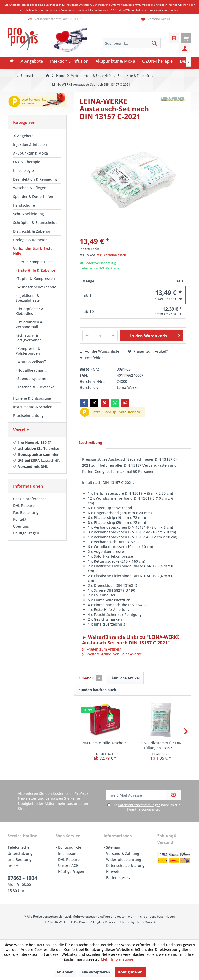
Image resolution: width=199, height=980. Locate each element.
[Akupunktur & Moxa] (115, 61)
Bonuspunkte (70, 847)
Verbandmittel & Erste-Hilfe (33, 251)
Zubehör (90, 678)
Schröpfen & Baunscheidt (35, 222)
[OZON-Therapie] (157, 61)
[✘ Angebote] (31, 61)
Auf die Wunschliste (99, 351)
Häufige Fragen (26, 538)
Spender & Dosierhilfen (33, 196)
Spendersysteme (31, 379)
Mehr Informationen (118, 959)
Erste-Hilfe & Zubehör (36, 270)
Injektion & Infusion (30, 144)
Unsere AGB (68, 865)
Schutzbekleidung (29, 214)
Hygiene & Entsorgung (32, 398)
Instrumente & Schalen (33, 407)
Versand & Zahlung (123, 853)
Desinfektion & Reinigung (35, 179)
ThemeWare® (145, 922)
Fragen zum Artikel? (148, 351)
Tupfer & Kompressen (36, 279)
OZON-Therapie (27, 162)
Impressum (68, 853)
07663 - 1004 (22, 878)
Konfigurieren (130, 972)
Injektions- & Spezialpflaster (28, 298)
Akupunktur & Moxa (30, 153)
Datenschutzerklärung (125, 865)
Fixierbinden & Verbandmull (29, 324)
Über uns (21, 531)
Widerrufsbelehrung (124, 860)
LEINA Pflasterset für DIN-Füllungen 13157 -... (161, 745)
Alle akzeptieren (96, 972)
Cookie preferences (30, 504)
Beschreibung (90, 443)
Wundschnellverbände (36, 287)
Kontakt (20, 524)
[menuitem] (186, 38)
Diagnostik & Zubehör (32, 231)
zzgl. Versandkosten (111, 255)
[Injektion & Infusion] (69, 61)
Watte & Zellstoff (31, 362)
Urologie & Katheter (30, 240)
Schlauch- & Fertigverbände (29, 338)
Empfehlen (92, 358)
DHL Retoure (24, 511)
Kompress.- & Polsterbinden (28, 351)
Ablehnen (65, 972)
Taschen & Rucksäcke (35, 387)
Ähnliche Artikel (125, 678)
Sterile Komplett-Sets (35, 262)
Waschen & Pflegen (30, 188)
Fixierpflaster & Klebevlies (30, 311)
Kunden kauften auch (97, 690)
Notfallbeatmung (31, 370)
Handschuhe (24, 205)
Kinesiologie (23, 170)
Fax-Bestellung (26, 518)
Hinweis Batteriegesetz (118, 875)
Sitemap (113, 847)
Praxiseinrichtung (28, 416)
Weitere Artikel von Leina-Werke (112, 654)
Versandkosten (115, 916)
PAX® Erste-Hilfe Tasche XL (105, 743)
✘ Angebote (23, 136)
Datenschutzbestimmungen (139, 805)
